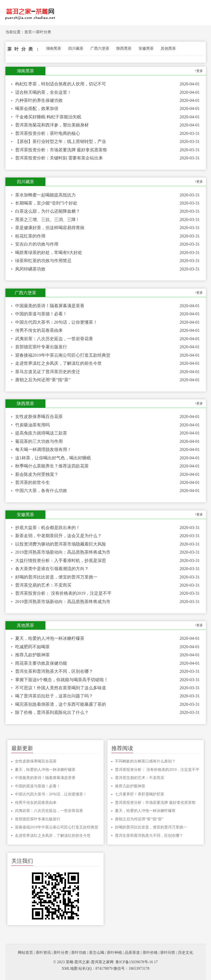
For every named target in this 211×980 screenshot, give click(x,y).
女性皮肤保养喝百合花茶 (39, 417)
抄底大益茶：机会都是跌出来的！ (48, 528)
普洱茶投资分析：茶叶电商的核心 (48, 133)
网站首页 (25, 953)
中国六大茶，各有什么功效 (41, 491)
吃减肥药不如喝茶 (32, 647)
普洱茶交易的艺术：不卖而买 (43, 585)
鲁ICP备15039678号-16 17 (137, 962)
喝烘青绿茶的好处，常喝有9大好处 (49, 252)
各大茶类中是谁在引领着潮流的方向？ (52, 569)
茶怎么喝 (97, 953)
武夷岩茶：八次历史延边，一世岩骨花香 (54, 339)
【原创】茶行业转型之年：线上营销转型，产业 (61, 141)
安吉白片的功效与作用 (37, 244)
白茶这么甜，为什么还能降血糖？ (48, 211)
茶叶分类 (44, 32)
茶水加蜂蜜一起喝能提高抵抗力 (45, 195)
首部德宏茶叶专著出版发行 (41, 347)
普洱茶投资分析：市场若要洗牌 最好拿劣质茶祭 (61, 150)
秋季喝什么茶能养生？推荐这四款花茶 (52, 466)
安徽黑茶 (146, 49)
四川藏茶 (76, 49)
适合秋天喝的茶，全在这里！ (43, 92)
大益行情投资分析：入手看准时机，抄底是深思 (61, 561)
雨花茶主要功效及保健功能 (41, 663)
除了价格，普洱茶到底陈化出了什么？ (52, 712)
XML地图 (70, 969)
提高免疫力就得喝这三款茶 (41, 433)
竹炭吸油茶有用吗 (32, 425)
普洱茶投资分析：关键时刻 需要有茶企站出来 (59, 158)
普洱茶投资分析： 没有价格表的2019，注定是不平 (63, 593)
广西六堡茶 (100, 49)
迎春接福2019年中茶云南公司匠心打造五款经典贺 (63, 355)
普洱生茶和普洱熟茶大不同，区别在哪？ (54, 671)
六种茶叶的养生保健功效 (39, 100)
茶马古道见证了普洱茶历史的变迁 (48, 372)
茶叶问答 (168, 953)
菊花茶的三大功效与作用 (39, 441)
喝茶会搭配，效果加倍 (37, 108)
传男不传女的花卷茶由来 (39, 330)
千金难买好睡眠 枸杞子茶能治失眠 (48, 117)
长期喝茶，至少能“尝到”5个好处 (46, 203)
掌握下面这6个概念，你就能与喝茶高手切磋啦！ (62, 680)
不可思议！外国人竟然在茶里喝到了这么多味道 (61, 688)
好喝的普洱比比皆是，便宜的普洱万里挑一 (56, 577)
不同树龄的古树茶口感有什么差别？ (145, 761)
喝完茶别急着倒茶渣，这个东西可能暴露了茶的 (61, 704)
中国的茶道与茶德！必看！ (41, 314)
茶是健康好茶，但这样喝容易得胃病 (50, 228)
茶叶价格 (150, 953)
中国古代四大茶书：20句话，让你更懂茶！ (56, 322)
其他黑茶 (168, 49)
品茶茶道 (132, 953)
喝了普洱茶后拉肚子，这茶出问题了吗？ (54, 696)
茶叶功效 (79, 953)
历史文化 (186, 953)
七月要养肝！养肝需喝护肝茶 (140, 794)
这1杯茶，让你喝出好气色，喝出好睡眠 (53, 458)
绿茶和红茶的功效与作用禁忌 (43, 261)
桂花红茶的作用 (30, 236)
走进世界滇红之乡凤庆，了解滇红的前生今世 (58, 363)
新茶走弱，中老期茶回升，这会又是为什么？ (58, 536)
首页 (28, 32)
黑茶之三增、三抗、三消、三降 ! (47, 220)
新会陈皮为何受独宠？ (37, 474)
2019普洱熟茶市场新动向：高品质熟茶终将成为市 (63, 552)
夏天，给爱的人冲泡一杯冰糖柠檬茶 (50, 638)
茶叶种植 (114, 953)
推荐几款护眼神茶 (32, 655)
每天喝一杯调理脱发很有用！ (43, 449)
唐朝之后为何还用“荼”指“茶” (43, 380)
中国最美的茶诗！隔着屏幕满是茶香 (50, 306)
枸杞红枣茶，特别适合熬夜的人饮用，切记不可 (61, 84)
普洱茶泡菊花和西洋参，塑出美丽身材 (52, 125)
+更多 (199, 71)
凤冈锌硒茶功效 (30, 269)
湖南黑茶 (54, 49)
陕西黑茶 (124, 49)
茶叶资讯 (43, 953)
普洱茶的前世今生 (32, 482)
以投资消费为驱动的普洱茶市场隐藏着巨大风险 (61, 544)
